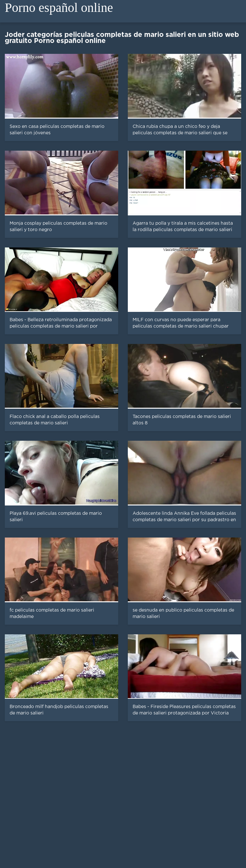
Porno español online (59, 8)
